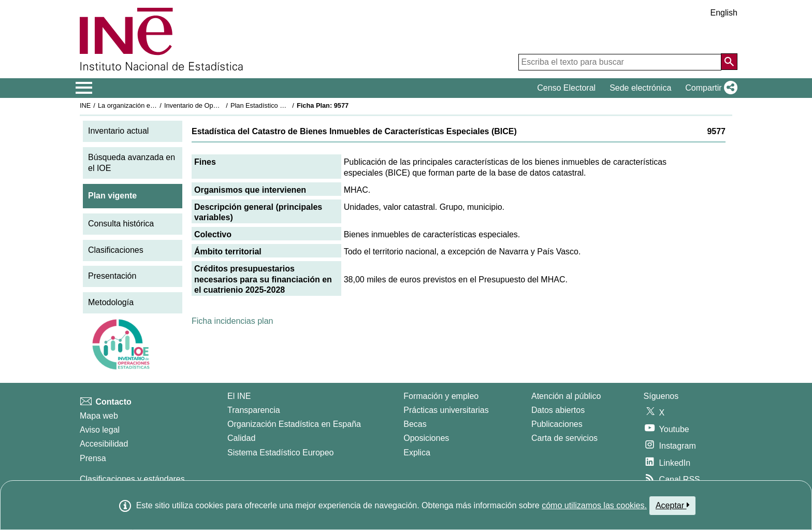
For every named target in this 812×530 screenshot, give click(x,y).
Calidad (241, 438)
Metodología (111, 302)
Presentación (112, 276)
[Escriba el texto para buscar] (620, 62)
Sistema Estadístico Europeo (280, 453)
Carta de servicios (564, 438)
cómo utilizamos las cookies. (594, 505)
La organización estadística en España (155, 105)
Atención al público (566, 396)
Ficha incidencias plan (232, 321)
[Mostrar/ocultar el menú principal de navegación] (84, 88)
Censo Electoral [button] (566, 88)
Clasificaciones (116, 250)
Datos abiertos (558, 410)
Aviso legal (100, 430)
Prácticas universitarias (446, 410)
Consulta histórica (121, 224)
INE (85, 105)
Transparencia (254, 410)
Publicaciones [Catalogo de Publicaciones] (557, 424)
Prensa (93, 458)
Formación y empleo (441, 396)
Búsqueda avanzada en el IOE (132, 163)
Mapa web (99, 416)
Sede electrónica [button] (640, 88)
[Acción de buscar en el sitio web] (729, 62)
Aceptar (672, 505)
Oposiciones (426, 438)
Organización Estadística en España (294, 424)
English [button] (724, 13)
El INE (239, 396)
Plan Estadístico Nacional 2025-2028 (285, 105)
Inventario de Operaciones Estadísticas (222, 105)
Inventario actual (118, 131)
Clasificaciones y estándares (132, 479)
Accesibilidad (104, 444)
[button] (709, 88)
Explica (417, 453)
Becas (415, 424)
